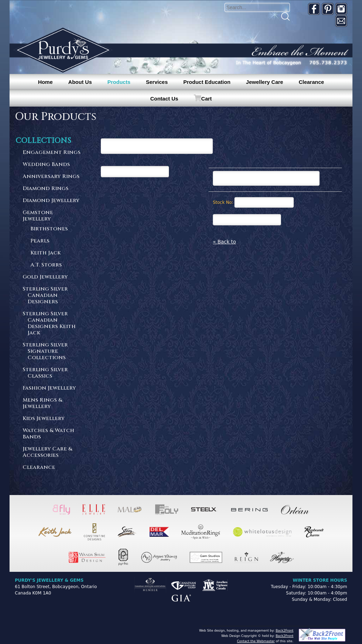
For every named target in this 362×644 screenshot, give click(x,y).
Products (119, 82)
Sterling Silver (52, 296)
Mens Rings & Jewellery (42, 404)
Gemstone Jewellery (38, 216)
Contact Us (164, 99)
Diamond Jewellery (51, 201)
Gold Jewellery (45, 277)
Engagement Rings (52, 153)
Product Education (207, 82)
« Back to (224, 242)
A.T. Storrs (46, 265)
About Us (80, 82)
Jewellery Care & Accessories (47, 452)
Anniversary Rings (51, 177)
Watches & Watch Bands (48, 434)
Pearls (40, 241)
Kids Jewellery (44, 419)
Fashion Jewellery (49, 388)
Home (45, 82)
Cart (206, 99)
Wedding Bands (46, 165)
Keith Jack (46, 253)
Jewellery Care (265, 82)
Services (157, 82)
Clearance (311, 82)
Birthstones (49, 229)
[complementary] (311, 605)
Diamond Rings (46, 189)
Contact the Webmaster (256, 641)
